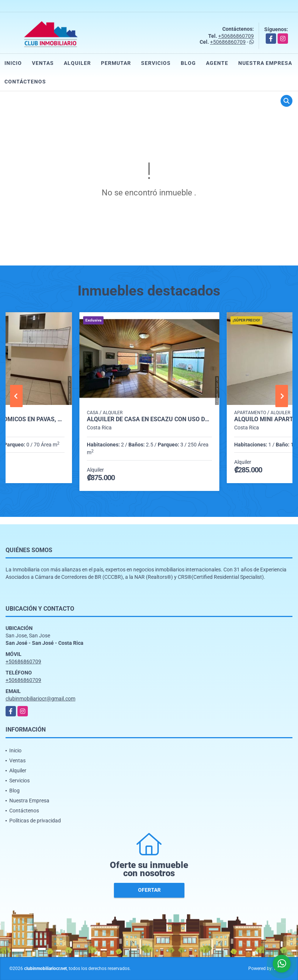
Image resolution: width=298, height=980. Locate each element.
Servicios (156, 63)
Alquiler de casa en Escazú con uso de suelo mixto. (149, 419)
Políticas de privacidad (35, 821)
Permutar (116, 63)
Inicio (13, 63)
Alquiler (77, 63)
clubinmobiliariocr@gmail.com (40, 699)
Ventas (43, 63)
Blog (188, 63)
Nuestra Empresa (265, 63)
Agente (217, 63)
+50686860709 (236, 36)
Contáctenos (25, 82)
